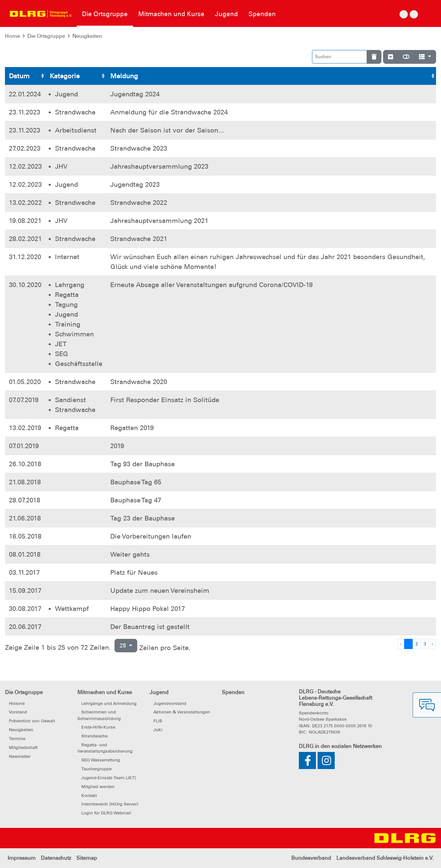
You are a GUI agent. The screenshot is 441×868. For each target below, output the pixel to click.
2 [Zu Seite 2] (417, 644)
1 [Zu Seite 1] (408, 644)
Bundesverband (311, 858)
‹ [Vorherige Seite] (401, 644)
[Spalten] (425, 57)
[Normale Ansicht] (406, 57)
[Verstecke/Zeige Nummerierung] (390, 57)
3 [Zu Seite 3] (425, 644)
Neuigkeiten (87, 36)
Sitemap (87, 858)
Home (13, 36)
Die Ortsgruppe (46, 36)
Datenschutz (56, 858)
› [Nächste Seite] (432, 644)
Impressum (22, 858)
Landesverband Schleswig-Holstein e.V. (385, 858)
